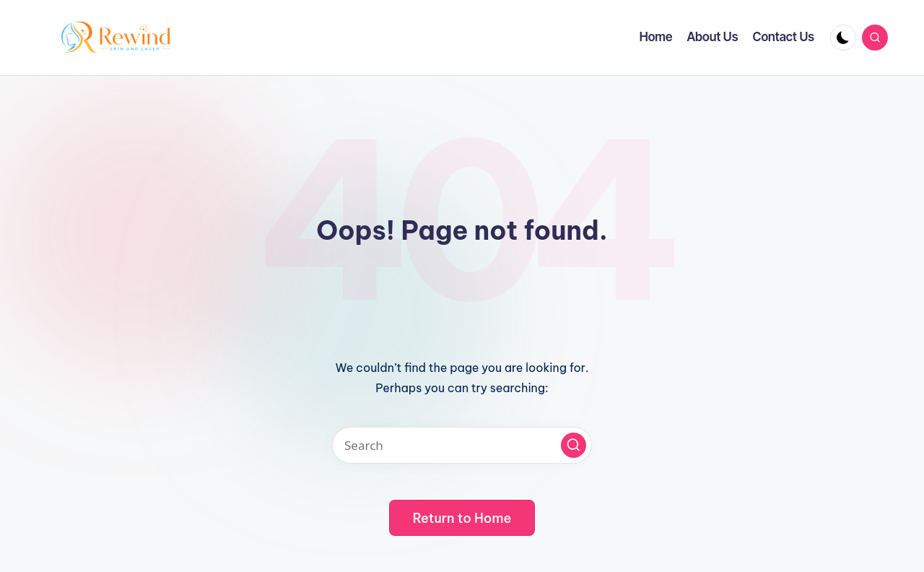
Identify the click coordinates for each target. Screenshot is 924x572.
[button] (574, 445)
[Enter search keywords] (462, 445)
